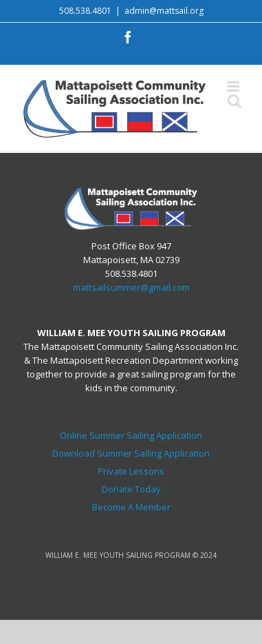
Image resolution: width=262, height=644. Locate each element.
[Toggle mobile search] (234, 101)
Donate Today (131, 489)
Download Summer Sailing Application (131, 453)
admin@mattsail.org (164, 11)
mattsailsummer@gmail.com (131, 287)
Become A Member (131, 507)
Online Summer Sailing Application (131, 435)
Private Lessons (131, 471)
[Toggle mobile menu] (234, 86)
